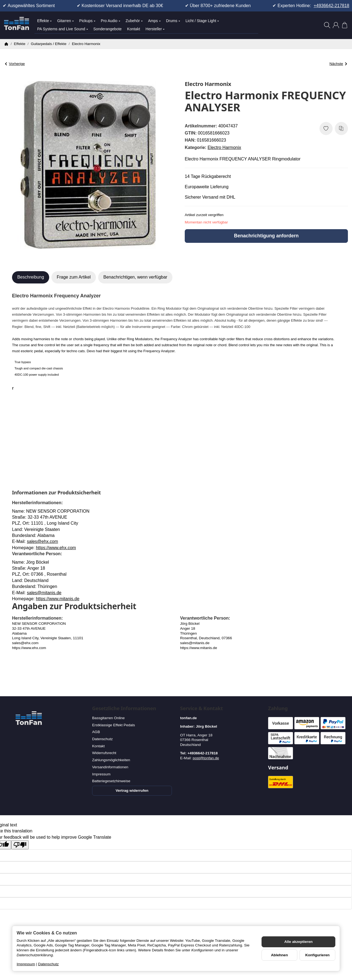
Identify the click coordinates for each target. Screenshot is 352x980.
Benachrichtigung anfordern (266, 236)
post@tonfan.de (206, 758)
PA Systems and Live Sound (63, 29)
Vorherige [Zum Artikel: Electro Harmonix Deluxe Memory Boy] (15, 64)
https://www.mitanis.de (58, 599)
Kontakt (134, 29)
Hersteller (155, 29)
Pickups (87, 21)
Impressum (26, 964)
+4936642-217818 (332, 6)
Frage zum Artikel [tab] (74, 277)
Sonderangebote (108, 29)
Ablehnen (280, 955)
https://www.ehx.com (56, 548)
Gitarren (65, 21)
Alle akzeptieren (298, 942)
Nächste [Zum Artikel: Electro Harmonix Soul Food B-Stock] (338, 64)
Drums (173, 21)
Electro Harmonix (225, 147)
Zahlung (278, 709)
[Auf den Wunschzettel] (326, 129)
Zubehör (134, 21)
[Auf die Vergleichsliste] (341, 129)
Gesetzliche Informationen (124, 709)
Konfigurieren (317, 955)
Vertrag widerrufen (132, 791)
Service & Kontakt (201, 709)
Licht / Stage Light (202, 21)
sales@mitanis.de (44, 593)
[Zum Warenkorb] (345, 25)
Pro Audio (111, 21)
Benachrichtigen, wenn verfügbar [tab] (135, 277)
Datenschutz (48, 964)
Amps (154, 21)
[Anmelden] (336, 25)
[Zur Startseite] (17, 25)
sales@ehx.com (42, 541)
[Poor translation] (20, 845)
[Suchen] (327, 25)
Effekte (44, 21)
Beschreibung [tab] (31, 277)
